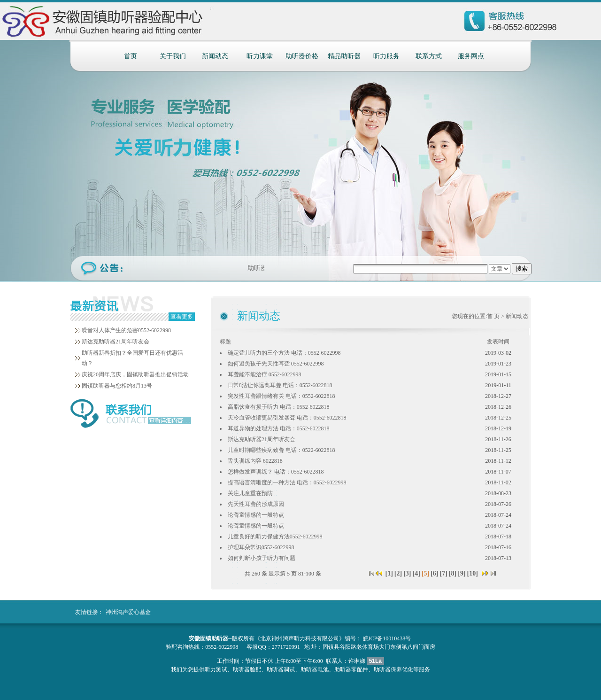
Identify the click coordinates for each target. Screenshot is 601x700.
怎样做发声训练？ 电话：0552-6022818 (276, 472)
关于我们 (173, 56)
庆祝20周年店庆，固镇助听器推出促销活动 (135, 374)
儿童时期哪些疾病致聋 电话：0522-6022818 (281, 450)
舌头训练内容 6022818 (255, 461)
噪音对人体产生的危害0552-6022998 (126, 330)
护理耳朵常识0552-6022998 (261, 547)
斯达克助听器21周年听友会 (116, 342)
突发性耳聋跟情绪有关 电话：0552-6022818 (281, 396)
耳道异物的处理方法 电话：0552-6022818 (279, 428)
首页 (131, 56)
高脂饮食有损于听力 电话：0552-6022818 (279, 407)
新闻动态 (215, 56)
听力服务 (386, 56)
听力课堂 (260, 56)
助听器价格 (302, 56)
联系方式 (429, 56)
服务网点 (471, 56)
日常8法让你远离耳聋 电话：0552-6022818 (280, 385)
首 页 (493, 316)
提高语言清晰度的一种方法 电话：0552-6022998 (287, 482)
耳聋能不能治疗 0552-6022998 (265, 374)
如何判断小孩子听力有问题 (262, 558)
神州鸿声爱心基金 (128, 612)
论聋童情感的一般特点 (256, 515)
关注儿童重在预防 (250, 493)
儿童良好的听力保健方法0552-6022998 (275, 537)
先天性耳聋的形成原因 (256, 504)
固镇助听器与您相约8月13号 (117, 386)
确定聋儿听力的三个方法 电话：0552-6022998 (284, 353)
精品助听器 (344, 56)
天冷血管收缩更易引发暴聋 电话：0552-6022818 (287, 418)
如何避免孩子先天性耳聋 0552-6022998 (276, 364)
